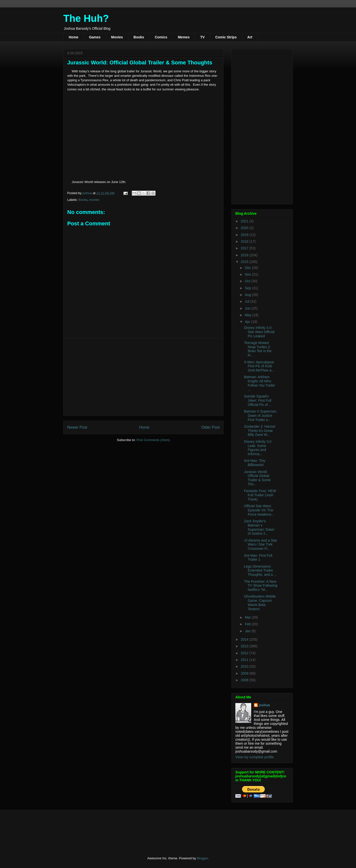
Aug (248, 295)
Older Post (210, 427)
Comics (161, 37)
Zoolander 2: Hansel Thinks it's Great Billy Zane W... (260, 431)
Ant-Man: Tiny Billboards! (255, 463)
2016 (245, 255)
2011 (245, 660)
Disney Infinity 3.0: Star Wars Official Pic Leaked (259, 332)
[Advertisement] (143, 377)
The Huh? (86, 18)
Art (250, 37)
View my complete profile (255, 757)
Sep (248, 288)
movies (94, 200)
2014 (245, 639)
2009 (245, 673)
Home (74, 37)
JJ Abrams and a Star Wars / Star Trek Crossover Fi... (261, 545)
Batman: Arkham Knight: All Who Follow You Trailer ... (260, 383)
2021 (245, 221)
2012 (245, 653)
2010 (245, 666)
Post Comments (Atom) (153, 440)
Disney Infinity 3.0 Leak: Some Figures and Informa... (258, 448)
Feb (248, 624)
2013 (245, 646)
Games (95, 37)
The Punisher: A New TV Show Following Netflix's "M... (261, 586)
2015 (245, 262)
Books (139, 37)
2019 (245, 235)
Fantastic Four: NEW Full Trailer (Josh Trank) (260, 495)
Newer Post (77, 427)
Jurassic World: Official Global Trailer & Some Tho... (257, 478)
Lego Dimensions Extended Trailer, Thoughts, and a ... (260, 571)
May (248, 315)
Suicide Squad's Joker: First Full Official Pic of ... (258, 400)
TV (202, 37)
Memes (184, 37)
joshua (264, 705)
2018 (245, 241)
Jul (247, 301)
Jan (248, 631)
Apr (248, 322)
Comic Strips (226, 37)
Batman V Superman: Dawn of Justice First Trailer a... (261, 416)
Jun (248, 308)
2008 (245, 680)
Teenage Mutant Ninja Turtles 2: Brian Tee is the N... (258, 349)
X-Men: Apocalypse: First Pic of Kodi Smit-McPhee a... (259, 366)
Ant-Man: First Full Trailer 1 (258, 558)
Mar (248, 617)
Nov (248, 274)
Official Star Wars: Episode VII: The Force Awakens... (259, 510)
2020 (245, 228)
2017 (245, 248)
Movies (117, 37)
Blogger (202, 858)
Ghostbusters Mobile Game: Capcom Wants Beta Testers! (260, 603)
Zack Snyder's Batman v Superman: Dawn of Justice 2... (259, 527)
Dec (248, 268)
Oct (248, 281)
